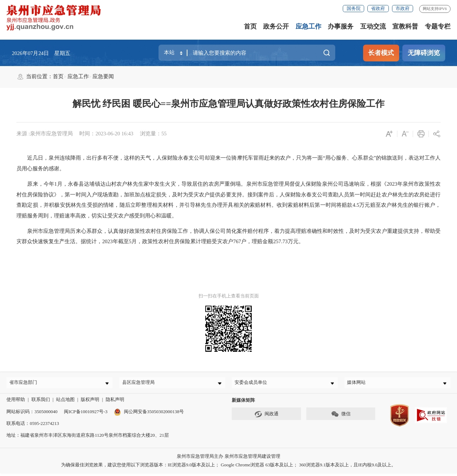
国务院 (354, 8)
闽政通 (266, 417)
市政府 (403, 8)
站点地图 (65, 403)
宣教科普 (405, 26)
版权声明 (90, 403)
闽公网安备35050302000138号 (149, 414)
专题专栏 (438, 26)
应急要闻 (103, 76)
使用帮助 (16, 403)
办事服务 (341, 26)
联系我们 (41, 403)
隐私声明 (115, 403)
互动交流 (373, 26)
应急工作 (308, 26)
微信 (341, 417)
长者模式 (381, 53)
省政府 (378, 8)
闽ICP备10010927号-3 (86, 414)
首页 (250, 26)
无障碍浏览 (424, 53)
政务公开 (276, 26)
